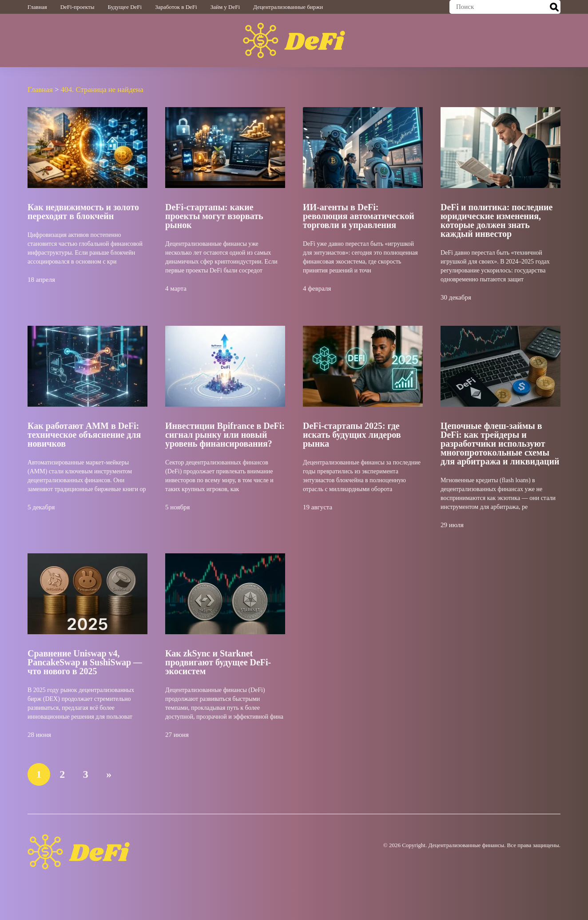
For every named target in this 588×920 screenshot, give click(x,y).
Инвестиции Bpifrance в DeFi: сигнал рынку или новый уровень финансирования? (225, 434)
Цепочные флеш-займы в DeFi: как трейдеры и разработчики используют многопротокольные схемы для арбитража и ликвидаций (500, 443)
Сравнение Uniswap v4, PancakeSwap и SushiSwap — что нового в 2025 (85, 662)
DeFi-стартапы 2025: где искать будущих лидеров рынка (352, 434)
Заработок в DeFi (176, 7)
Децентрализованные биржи (288, 7)
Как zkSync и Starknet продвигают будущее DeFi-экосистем (218, 662)
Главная (37, 7)
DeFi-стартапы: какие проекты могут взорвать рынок (214, 216)
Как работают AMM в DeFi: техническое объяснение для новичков (84, 434)
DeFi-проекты (77, 7)
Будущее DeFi (125, 7)
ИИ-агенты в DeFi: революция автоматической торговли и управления (359, 216)
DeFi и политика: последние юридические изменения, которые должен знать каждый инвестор (497, 220)
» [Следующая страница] (110, 774)
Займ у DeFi (225, 7)
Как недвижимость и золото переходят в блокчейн (83, 211)
